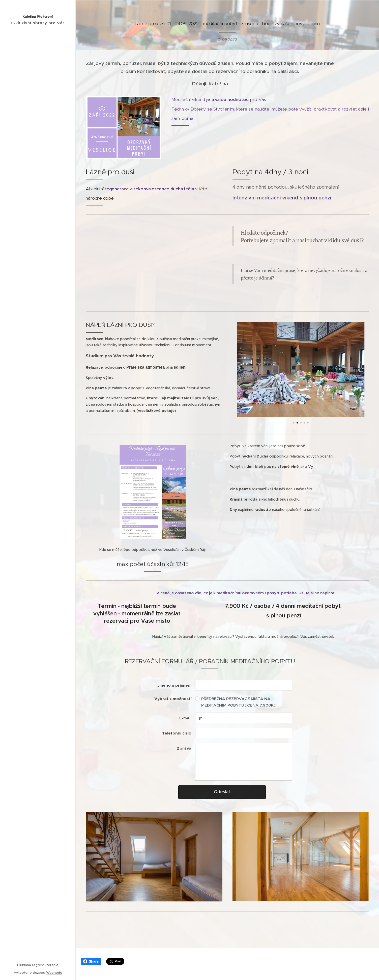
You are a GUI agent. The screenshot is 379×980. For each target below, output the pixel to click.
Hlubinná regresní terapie (38, 965)
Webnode (54, 973)
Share (91, 961)
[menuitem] (38, 454)
